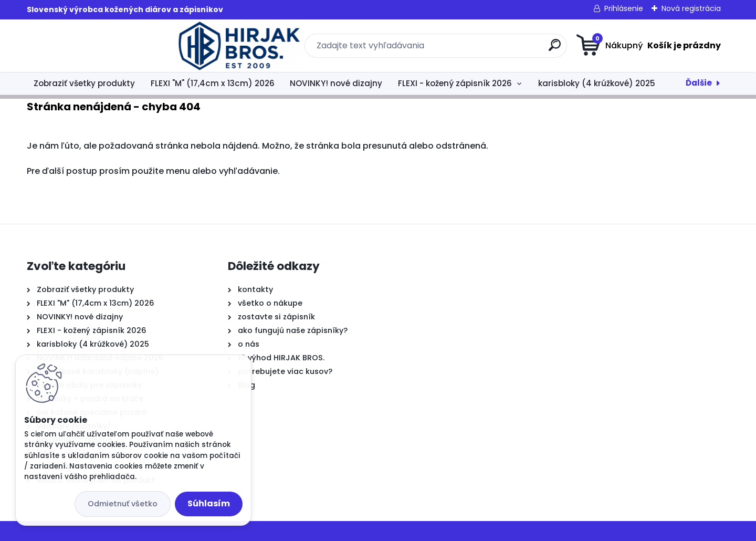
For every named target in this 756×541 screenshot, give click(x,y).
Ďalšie (699, 83)
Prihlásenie (624, 8)
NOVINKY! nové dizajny (336, 83)
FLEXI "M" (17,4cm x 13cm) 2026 (213, 83)
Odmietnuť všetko (123, 504)
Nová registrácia (691, 8)
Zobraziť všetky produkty (84, 83)
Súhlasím (209, 503)
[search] (481, 49)
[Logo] (91, 46)
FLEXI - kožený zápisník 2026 (455, 83)
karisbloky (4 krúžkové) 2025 (597, 83)
